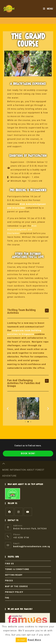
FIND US (10, 564)
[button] (28, 312)
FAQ (7, 598)
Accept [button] (21, 640)
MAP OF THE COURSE (17, 586)
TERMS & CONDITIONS (17, 569)
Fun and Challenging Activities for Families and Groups (24, 383)
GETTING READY (14, 575)
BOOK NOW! (28, 453)
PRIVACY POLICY (14, 592)
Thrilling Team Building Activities (22, 311)
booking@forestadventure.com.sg (32, 546)
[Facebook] (10, 512)
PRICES (9, 581)
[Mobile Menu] (48, 9)
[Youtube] (28, 512)
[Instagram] (19, 512)
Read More (34, 640)
